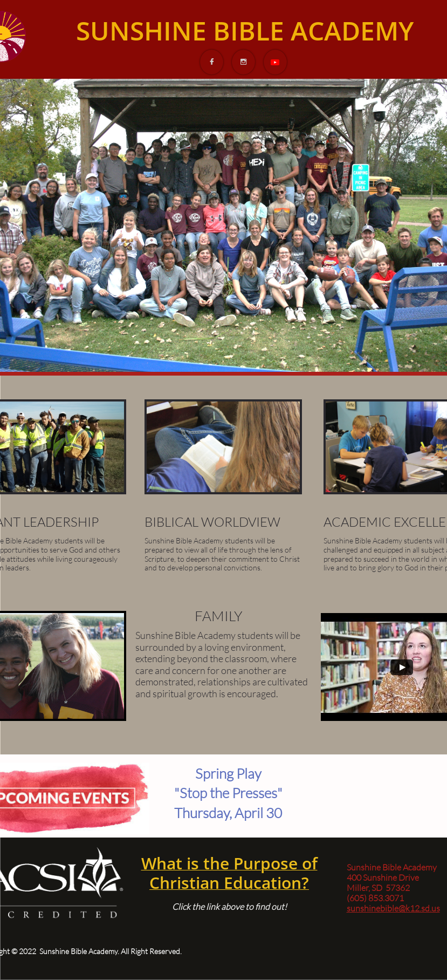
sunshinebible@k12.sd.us (393, 908)
